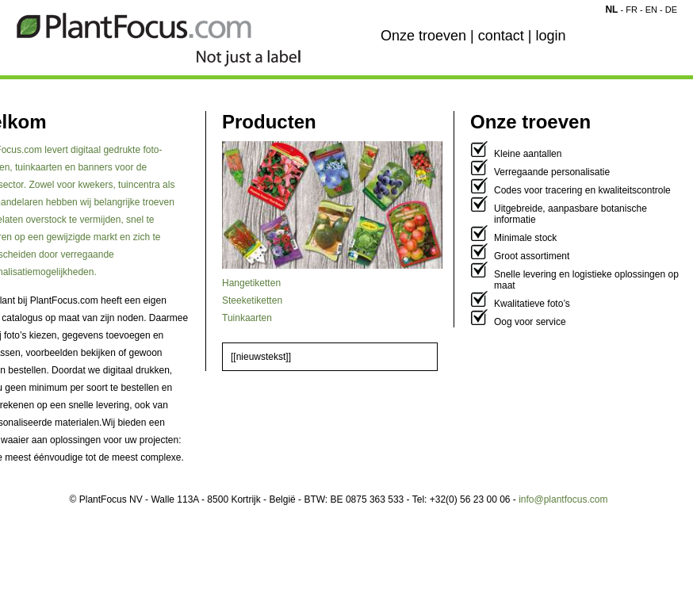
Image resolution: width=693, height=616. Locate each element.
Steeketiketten (252, 300)
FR (632, 10)
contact (501, 36)
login (550, 36)
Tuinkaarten (247, 318)
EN (651, 10)
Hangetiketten (251, 283)
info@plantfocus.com (563, 499)
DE (671, 10)
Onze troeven (423, 36)
